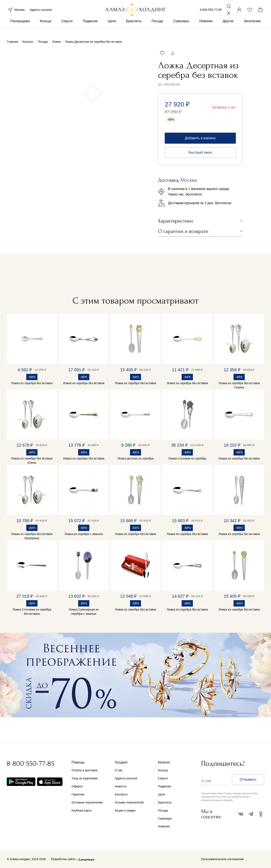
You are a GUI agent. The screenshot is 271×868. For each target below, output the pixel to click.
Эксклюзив (252, 27)
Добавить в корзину (200, 138)
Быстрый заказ (200, 152)
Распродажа (20, 27)
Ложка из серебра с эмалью (84, 534)
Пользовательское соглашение (223, 859)
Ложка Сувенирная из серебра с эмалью (84, 612)
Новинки (206, 27)
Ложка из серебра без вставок (32, 383)
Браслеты (134, 27)
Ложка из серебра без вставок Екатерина (32, 536)
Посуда (157, 27)
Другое (228, 27)
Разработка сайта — (65, 859)
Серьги (67, 27)
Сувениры (181, 27)
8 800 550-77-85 (211, 12)
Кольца (46, 27)
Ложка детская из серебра (136, 458)
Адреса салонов (41, 12)
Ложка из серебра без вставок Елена (32, 461)
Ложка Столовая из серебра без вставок (32, 612)
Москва (16, 12)
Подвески (90, 27)
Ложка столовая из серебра (187, 458)
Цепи (112, 27)
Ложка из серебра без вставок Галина (239, 385)
